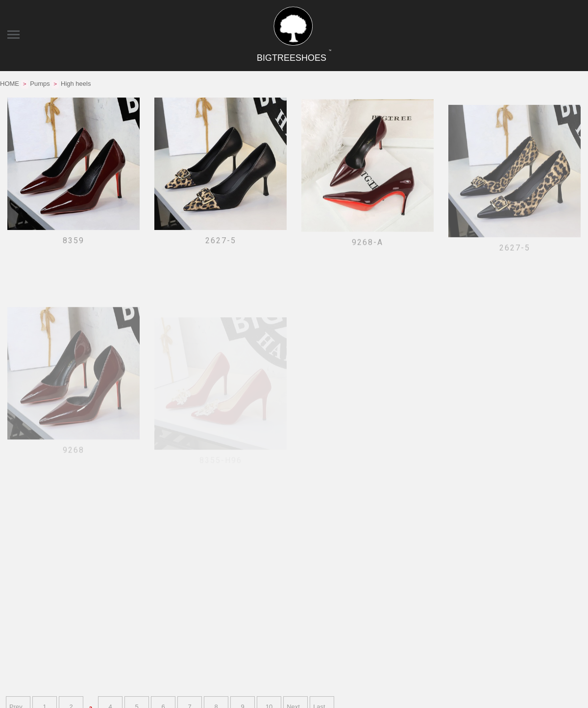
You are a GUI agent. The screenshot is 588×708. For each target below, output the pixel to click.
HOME (10, 84)
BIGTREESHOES (294, 58)
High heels (76, 84)
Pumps (40, 84)
